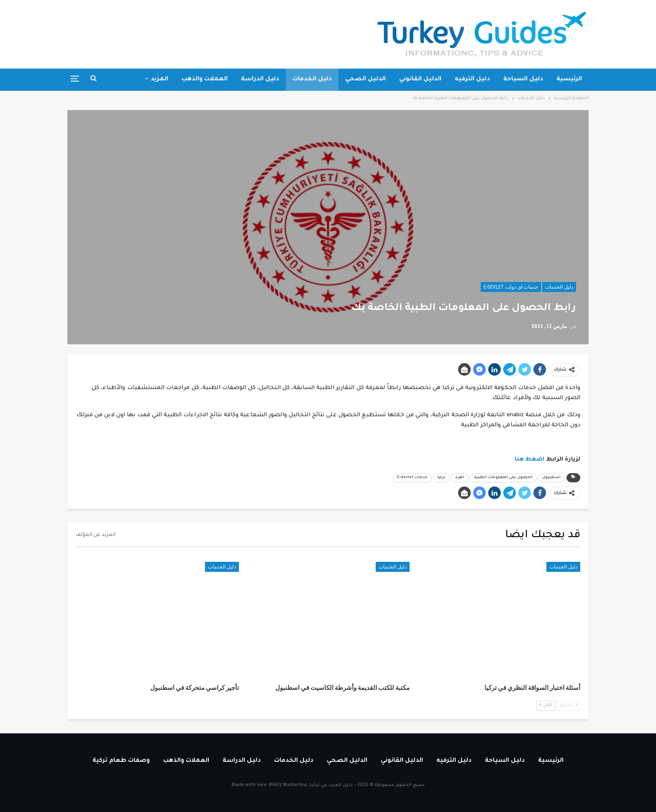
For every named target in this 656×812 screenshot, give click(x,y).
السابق (568, 705)
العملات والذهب (205, 79)
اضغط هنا (530, 460)
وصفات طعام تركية (121, 761)
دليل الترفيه (472, 79)
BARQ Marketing (288, 785)
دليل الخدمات (312, 79)
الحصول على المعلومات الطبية (503, 478)
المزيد (159, 79)
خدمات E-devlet (412, 478)
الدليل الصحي (365, 79)
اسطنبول (551, 478)
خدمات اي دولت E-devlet (511, 287)
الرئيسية (569, 79)
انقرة (460, 478)
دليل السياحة (523, 79)
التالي (546, 705)
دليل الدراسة (260, 79)
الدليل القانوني (420, 79)
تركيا (441, 478)
